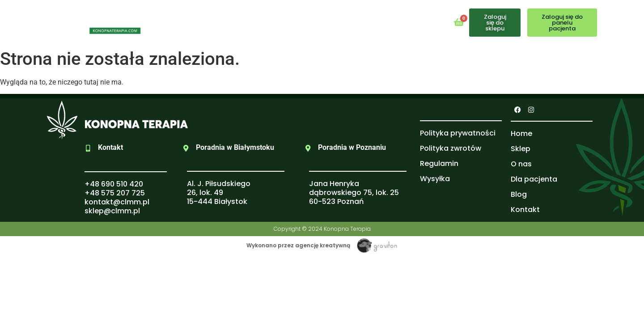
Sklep (229, 22)
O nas (266, 22)
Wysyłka (435, 179)
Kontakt (404, 22)
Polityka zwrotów (451, 148)
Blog (364, 22)
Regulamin (439, 163)
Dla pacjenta (316, 22)
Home (192, 22)
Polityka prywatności (458, 133)
